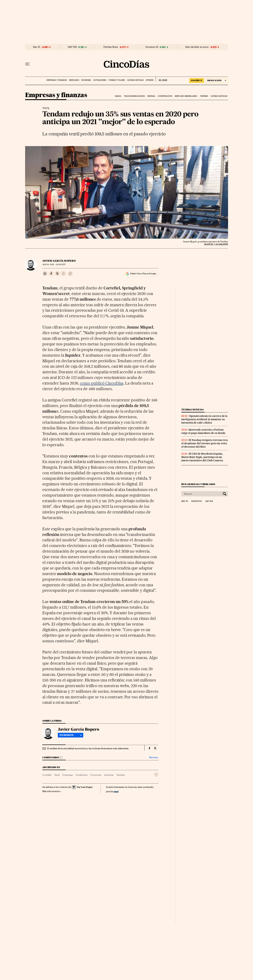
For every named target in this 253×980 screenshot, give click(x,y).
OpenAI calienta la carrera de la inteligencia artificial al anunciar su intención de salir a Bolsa (204, 419)
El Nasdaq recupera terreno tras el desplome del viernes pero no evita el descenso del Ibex (205, 443)
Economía (86, 80)
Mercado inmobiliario (186, 96)
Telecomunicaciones (134, 96)
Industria (109, 775)
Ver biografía (71, 735)
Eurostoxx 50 (152, 47)
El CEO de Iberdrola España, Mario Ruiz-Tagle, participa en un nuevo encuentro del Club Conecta (202, 457)
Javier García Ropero (59, 261)
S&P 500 (72, 47)
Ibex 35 (37, 47)
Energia (151, 96)
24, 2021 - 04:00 (54, 265)
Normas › (154, 757)
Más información (52, 791)
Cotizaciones (100, 80)
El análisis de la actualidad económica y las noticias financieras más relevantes (88, 748)
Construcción (165, 96)
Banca (118, 96)
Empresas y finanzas (57, 80)
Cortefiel (47, 775)
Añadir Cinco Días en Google (143, 274)
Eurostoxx (197, 501)
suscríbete (197, 80)
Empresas (68, 775)
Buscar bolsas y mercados (198, 484)
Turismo (204, 96)
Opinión (150, 80)
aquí (116, 791)
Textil (57, 775)
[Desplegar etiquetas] (156, 774)
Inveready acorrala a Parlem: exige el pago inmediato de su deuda (203, 431)
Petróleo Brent (111, 47)
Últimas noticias (135, 80)
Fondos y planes (117, 80)
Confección (82, 775)
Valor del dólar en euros (197, 47)
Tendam (121, 775)
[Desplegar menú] (28, 64)
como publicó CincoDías (102, 383)
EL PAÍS (161, 79)
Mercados (74, 80)
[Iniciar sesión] (217, 81)
